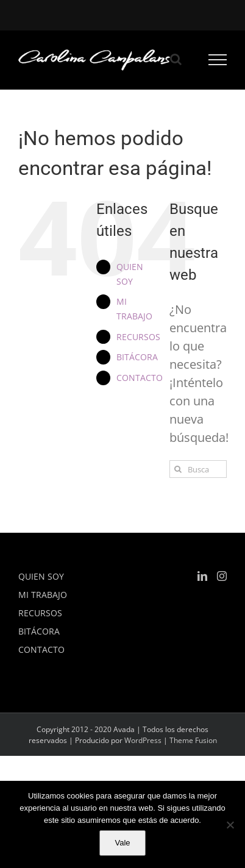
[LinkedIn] (202, 576)
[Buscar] (178, 469)
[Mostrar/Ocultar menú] (218, 60)
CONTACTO (140, 378)
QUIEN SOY (41, 576)
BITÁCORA (137, 357)
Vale (122, 843)
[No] (230, 825)
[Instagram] (222, 576)
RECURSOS (138, 337)
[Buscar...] (198, 469)
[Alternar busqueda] (176, 59)
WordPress (143, 740)
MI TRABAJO (43, 595)
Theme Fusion (193, 740)
